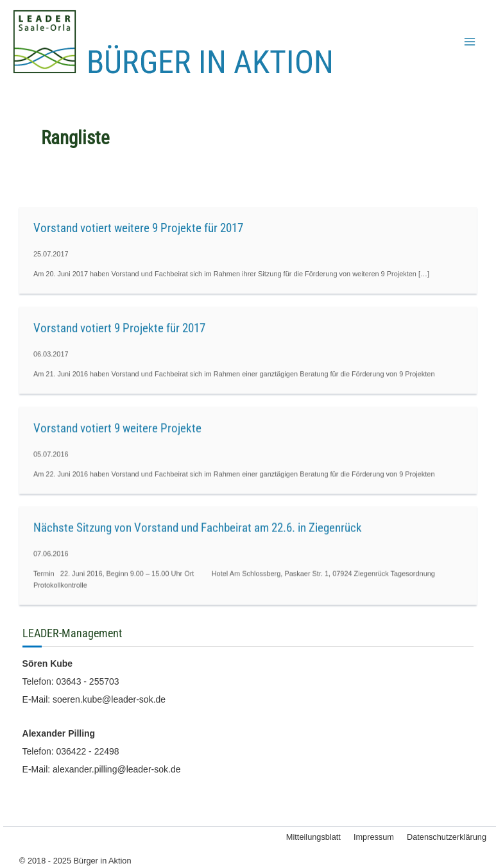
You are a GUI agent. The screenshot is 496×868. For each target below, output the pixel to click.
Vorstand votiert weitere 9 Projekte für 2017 (138, 228)
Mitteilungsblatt (313, 837)
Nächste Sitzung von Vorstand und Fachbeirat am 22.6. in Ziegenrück (198, 528)
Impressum (374, 837)
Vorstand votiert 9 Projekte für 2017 (119, 328)
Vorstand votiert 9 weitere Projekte (117, 428)
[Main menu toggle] (470, 42)
